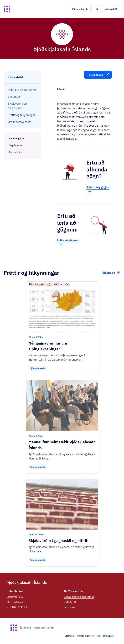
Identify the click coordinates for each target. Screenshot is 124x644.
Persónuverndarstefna (89, 636)
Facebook (70, 607)
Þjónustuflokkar (44, 628)
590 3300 (70, 602)
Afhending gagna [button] (98, 189)
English (110, 636)
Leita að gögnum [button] (68, 243)
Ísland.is (26, 628)
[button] (80, 9)
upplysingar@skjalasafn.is (79, 597)
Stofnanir (69, 636)
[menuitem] (23, 90)
